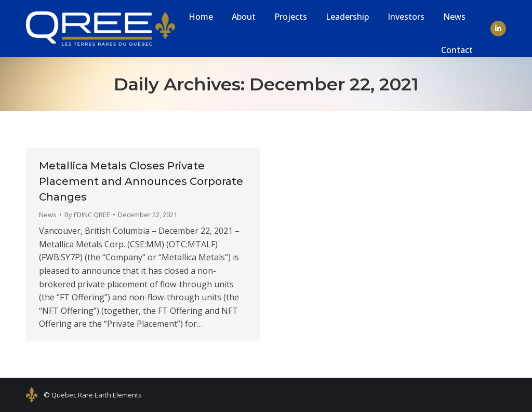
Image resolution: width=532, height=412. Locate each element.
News (48, 215)
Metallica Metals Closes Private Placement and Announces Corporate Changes (141, 181)
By (87, 215)
